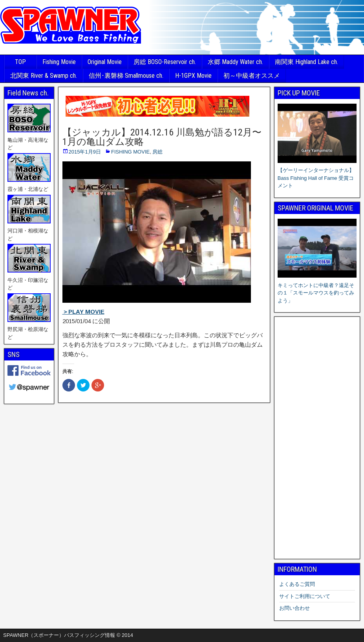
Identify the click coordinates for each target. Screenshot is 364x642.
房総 (157, 152)
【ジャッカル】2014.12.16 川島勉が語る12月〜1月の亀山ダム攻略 (162, 137)
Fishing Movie (59, 62)
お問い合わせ (294, 608)
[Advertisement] (317, 438)
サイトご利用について (305, 596)
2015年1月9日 (85, 152)
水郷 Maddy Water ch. (235, 62)
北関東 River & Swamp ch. (44, 76)
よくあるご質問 (297, 584)
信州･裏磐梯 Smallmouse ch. (126, 76)
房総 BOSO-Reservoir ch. (165, 62)
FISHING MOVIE (130, 152)
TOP (20, 62)
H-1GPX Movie (193, 76)
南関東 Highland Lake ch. (306, 62)
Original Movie (105, 62)
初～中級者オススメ (252, 76)
